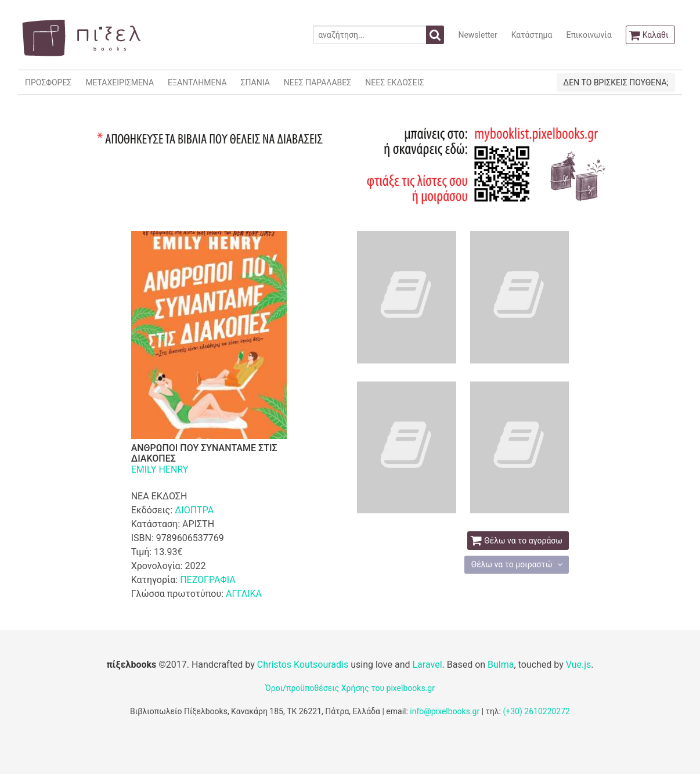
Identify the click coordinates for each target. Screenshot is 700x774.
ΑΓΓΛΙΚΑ (244, 594)
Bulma (501, 665)
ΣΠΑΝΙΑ (255, 82)
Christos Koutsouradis (303, 665)
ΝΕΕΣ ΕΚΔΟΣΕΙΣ (394, 82)
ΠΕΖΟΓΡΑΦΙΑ (208, 580)
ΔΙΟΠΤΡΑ (194, 510)
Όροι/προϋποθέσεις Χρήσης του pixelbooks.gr (350, 688)
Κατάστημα (532, 35)
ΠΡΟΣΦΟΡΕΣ (48, 82)
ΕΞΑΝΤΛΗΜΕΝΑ (197, 82)
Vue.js (579, 665)
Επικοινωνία (589, 35)
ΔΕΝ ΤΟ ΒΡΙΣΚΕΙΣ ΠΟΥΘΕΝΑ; (616, 82)
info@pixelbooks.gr (445, 711)
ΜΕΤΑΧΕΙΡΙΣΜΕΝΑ (120, 82)
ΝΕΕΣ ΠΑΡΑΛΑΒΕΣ (318, 82)
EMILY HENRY (160, 469)
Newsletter (477, 35)
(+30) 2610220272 (536, 711)
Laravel (427, 665)
